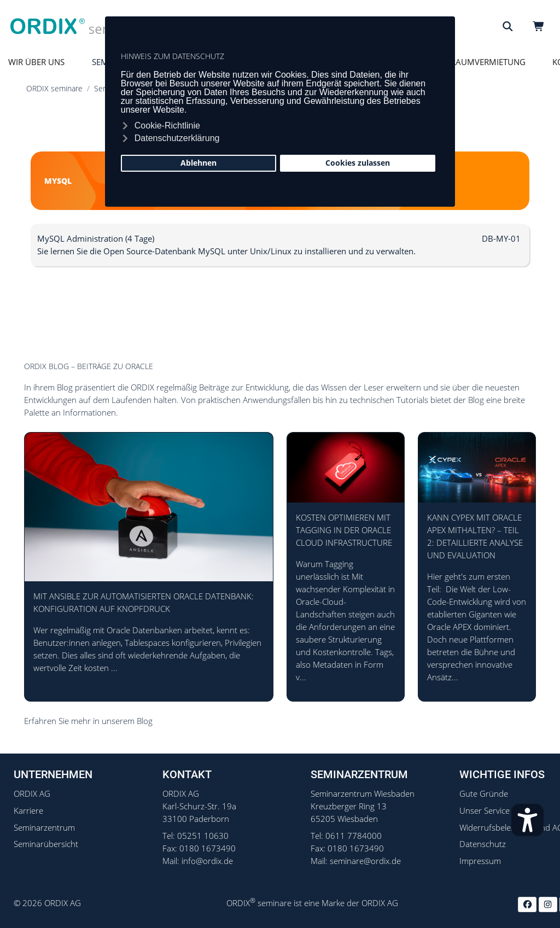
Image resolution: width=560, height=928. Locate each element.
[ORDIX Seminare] (78, 26)
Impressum (480, 861)
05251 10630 (203, 836)
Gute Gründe (484, 794)
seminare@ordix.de (365, 861)
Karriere (28, 811)
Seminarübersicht (46, 844)
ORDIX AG (32, 794)
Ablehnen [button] (199, 163)
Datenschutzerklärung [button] (177, 138)
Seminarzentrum (44, 828)
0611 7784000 (354, 836)
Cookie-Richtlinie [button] (167, 126)
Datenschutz (483, 844)
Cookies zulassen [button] (358, 163)
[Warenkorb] (540, 27)
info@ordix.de (207, 861)
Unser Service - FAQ (496, 811)
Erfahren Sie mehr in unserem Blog (88, 721)
